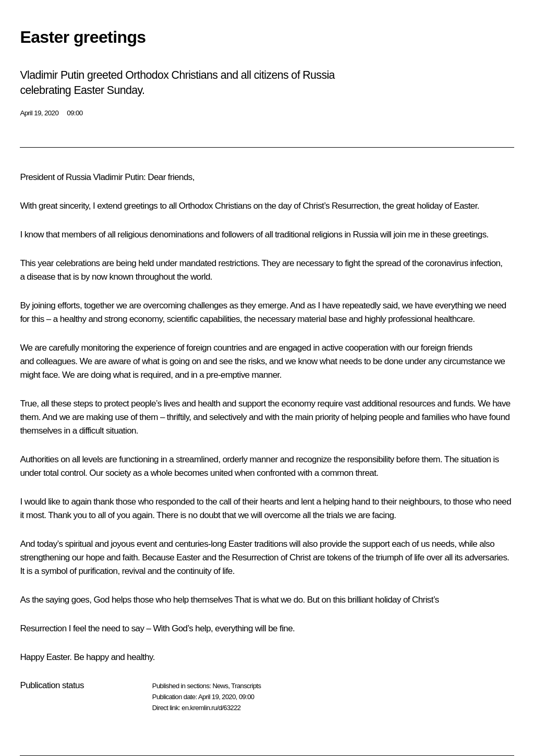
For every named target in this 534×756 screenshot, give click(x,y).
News (220, 686)
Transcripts (246, 686)
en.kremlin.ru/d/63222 (211, 708)
